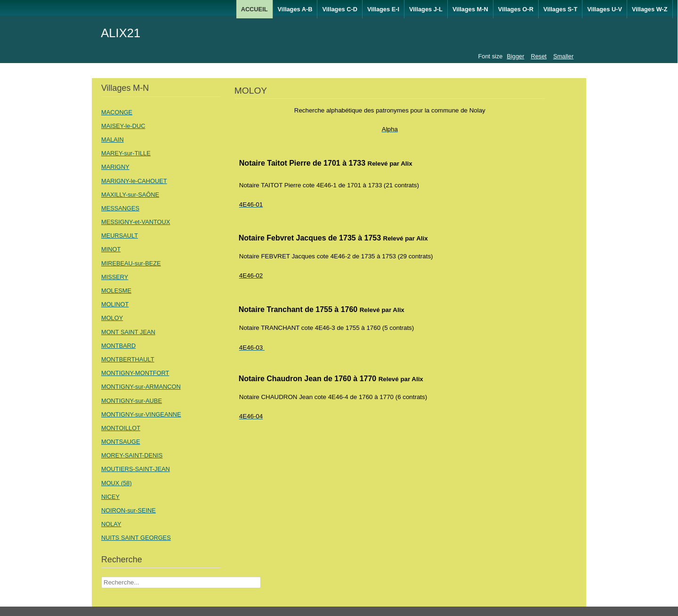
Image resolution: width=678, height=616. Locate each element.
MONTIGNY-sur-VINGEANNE (141, 414)
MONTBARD (118, 346)
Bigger (515, 56)
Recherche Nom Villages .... (101, 577)
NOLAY (111, 524)
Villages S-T (560, 9)
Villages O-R (516, 9)
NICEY (110, 497)
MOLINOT (115, 304)
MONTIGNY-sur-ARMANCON (141, 387)
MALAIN (113, 140)
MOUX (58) (117, 483)
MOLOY (112, 318)
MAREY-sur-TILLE (126, 153)
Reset (538, 56)
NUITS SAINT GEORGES (136, 538)
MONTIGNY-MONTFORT (135, 373)
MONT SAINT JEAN (128, 332)
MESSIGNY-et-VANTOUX (136, 222)
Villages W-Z (650, 9)
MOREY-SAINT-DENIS (132, 455)
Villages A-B (295, 9)
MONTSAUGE (121, 442)
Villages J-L (426, 9)
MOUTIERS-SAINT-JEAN (136, 469)
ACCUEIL (254, 9)
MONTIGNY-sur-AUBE (132, 401)
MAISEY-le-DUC (123, 126)
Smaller (563, 56)
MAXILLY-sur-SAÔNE (130, 195)
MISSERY (115, 277)
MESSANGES (120, 208)
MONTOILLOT (121, 428)
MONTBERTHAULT (128, 359)
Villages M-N (470, 9)
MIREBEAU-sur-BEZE (131, 263)
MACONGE (117, 112)
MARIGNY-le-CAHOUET (134, 181)
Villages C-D (339, 9)
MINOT (111, 249)
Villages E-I (383, 9)
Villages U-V (605, 9)
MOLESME (116, 291)
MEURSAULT (120, 236)
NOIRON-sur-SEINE (129, 510)
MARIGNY (115, 167)
